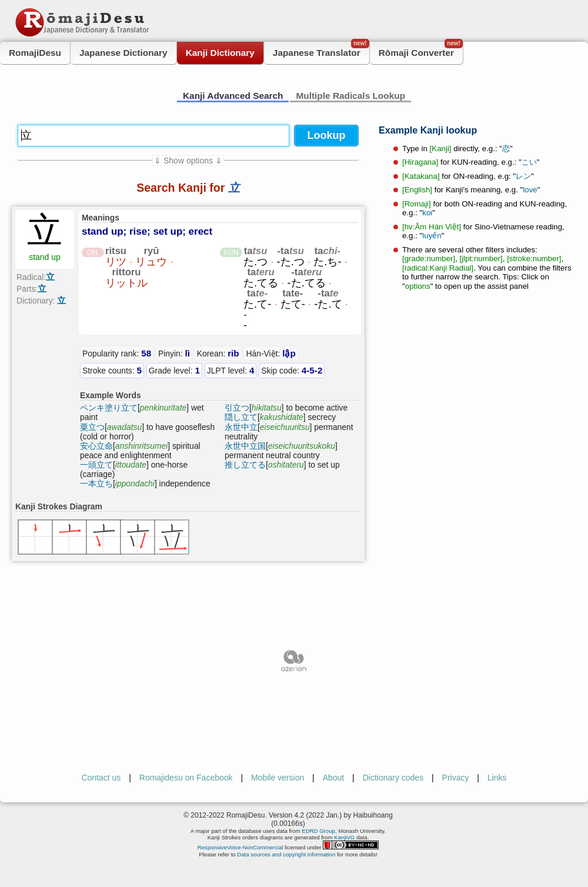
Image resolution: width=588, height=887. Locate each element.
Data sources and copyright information (286, 854)
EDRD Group (318, 831)
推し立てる (245, 465)
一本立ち (96, 483)
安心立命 (96, 446)
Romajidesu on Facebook (186, 778)
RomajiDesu (35, 53)
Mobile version (278, 778)
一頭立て (96, 465)
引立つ (237, 408)
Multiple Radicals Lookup (350, 96)
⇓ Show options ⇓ (188, 161)
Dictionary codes (393, 778)
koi (427, 213)
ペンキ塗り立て (109, 408)
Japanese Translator (321, 50)
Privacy (456, 778)
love (530, 190)
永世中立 (241, 427)
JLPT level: (231, 370)
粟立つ (92, 427)
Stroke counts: (112, 370)
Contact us (101, 778)
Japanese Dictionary (123, 53)
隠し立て (241, 417)
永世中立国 (245, 446)
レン (523, 176)
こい (529, 162)
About (334, 778)
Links (497, 778)
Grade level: (174, 370)
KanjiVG (344, 837)
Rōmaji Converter (421, 50)
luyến (432, 236)
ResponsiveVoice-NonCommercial (240, 847)
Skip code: (292, 370)
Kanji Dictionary (220, 53)
